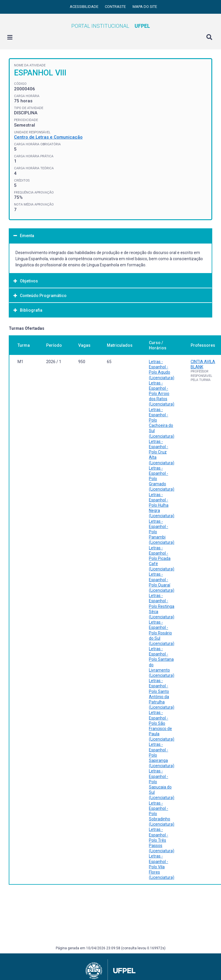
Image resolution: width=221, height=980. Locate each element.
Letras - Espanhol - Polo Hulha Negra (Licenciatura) (162, 505)
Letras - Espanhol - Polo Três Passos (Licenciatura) (162, 840)
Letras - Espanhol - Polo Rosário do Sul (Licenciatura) (162, 633)
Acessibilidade (85, 7)
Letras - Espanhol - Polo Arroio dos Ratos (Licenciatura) (162, 394)
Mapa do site (145, 7)
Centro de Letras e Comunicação (48, 137)
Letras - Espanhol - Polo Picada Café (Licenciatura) (162, 559)
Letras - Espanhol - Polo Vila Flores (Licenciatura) (162, 867)
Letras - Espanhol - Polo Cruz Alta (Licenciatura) (162, 452)
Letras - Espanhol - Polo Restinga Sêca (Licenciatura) (162, 606)
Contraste (116, 7)
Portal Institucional (111, 26)
